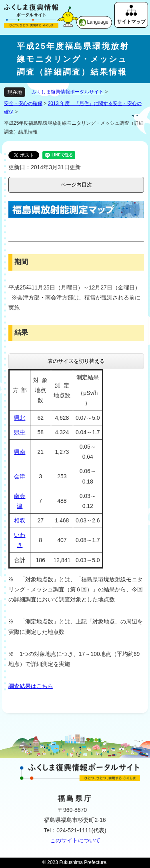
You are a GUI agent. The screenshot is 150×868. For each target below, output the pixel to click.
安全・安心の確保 (23, 103)
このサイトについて (75, 840)
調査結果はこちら (31, 686)
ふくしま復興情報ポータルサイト (68, 92)
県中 (20, 432)
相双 (20, 520)
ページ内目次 (76, 185)
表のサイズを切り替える (76, 361)
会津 (20, 476)
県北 (20, 418)
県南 (20, 452)
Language (98, 22)
